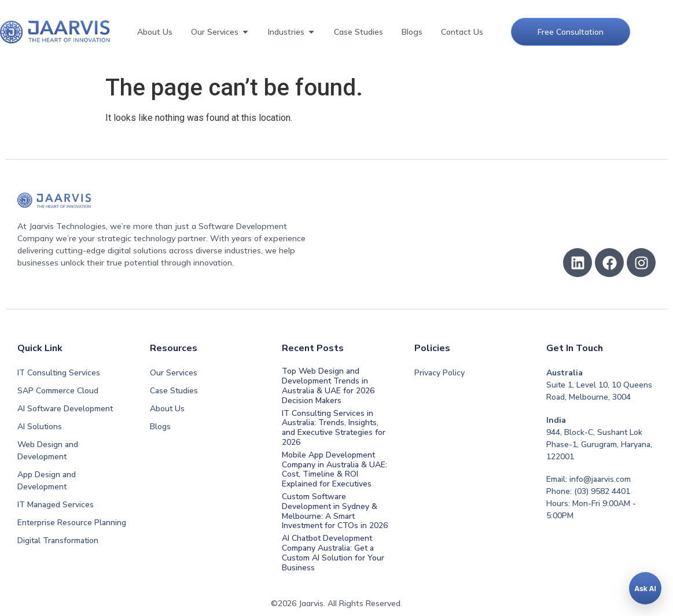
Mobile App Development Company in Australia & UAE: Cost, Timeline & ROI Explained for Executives (334, 469)
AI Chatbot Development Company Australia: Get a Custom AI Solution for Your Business (333, 553)
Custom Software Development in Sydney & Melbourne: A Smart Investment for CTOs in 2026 (335, 511)
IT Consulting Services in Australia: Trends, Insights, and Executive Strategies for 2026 (334, 428)
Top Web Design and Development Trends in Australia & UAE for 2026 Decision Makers (328, 386)
